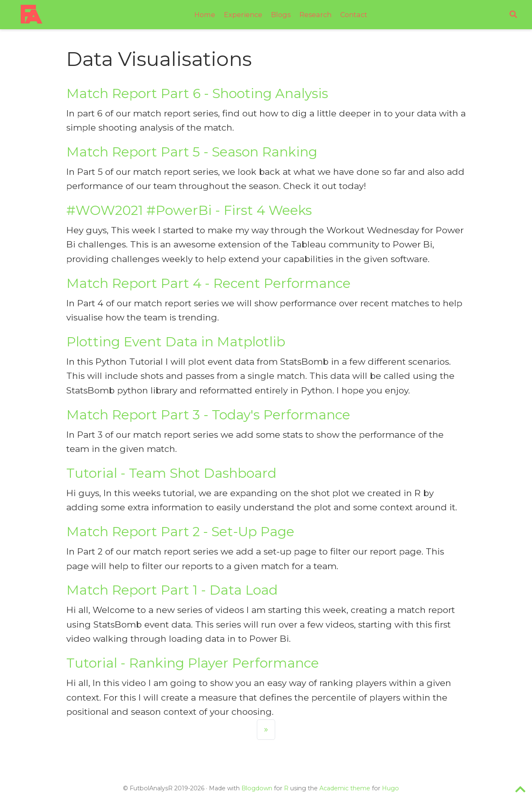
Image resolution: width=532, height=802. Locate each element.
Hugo (390, 788)
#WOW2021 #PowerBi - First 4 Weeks (189, 210)
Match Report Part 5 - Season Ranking (192, 152)
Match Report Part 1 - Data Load (172, 590)
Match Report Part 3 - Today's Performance (208, 415)
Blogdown (257, 788)
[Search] (513, 15)
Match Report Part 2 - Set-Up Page (180, 532)
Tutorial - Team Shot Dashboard (171, 473)
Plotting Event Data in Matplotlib (176, 342)
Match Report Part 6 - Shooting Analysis (197, 93)
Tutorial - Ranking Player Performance (193, 663)
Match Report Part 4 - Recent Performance (208, 283)
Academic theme (345, 788)
